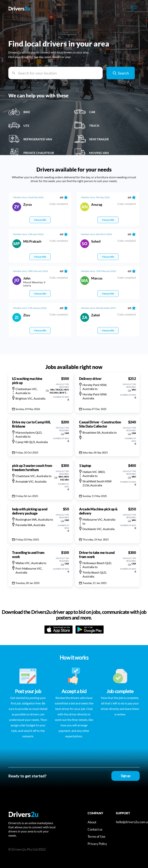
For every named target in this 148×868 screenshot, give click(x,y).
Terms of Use (96, 837)
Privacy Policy (97, 844)
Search (121, 73)
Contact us (95, 829)
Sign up (125, 776)
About (92, 822)
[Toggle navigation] (134, 8)
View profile (40, 220)
